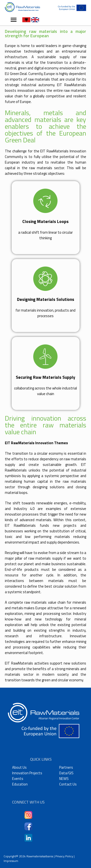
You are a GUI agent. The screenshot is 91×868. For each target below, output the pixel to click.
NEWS (64, 779)
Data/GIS (66, 773)
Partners (66, 767)
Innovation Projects (27, 773)
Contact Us (68, 784)
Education (20, 784)
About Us (19, 767)
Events (18, 779)
